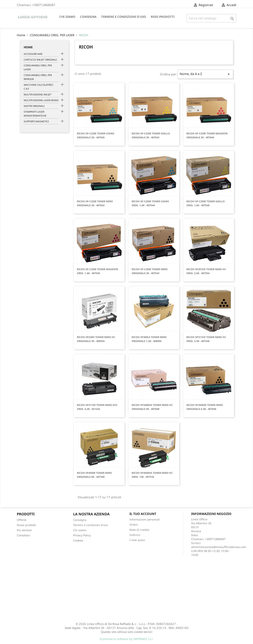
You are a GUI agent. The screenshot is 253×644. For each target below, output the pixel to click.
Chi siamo (67, 17)
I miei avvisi (137, 540)
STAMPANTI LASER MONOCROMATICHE (35, 114)
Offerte (22, 520)
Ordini (134, 525)
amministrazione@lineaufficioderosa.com (219, 547)
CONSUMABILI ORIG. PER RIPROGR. (38, 77)
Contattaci (24, 535)
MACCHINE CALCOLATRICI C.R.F (38, 87)
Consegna (88, 17)
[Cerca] (211, 18)
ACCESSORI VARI (33, 54)
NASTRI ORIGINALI (34, 106)
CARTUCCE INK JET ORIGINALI (40, 60)
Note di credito (139, 530)
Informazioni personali (145, 519)
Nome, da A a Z (205, 74)
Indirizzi (135, 535)
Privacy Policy (82, 535)
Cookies (78, 540)
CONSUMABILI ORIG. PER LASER (38, 67)
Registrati (226, 5)
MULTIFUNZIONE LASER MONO (41, 100)
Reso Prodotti (163, 17)
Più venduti (24, 530)
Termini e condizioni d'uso (124, 17)
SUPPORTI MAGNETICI (36, 121)
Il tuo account (143, 514)
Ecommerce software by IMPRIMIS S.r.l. (127, 639)
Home (28, 47)
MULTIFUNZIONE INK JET (38, 95)
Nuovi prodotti (26, 525)
